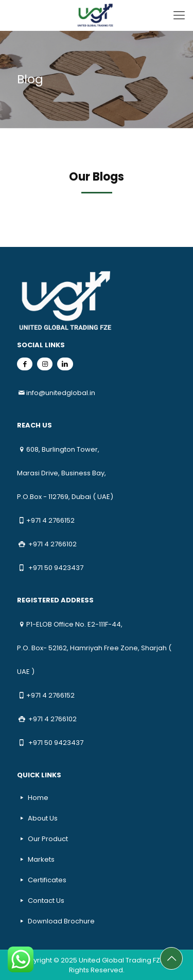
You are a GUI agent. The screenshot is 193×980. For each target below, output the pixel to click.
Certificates (47, 880)
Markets (41, 859)
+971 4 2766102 (52, 544)
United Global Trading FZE (121, 960)
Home (38, 798)
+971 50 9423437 (56, 568)
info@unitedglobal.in (61, 393)
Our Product (48, 839)
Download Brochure (61, 921)
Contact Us (46, 901)
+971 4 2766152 (50, 520)
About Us (43, 818)
